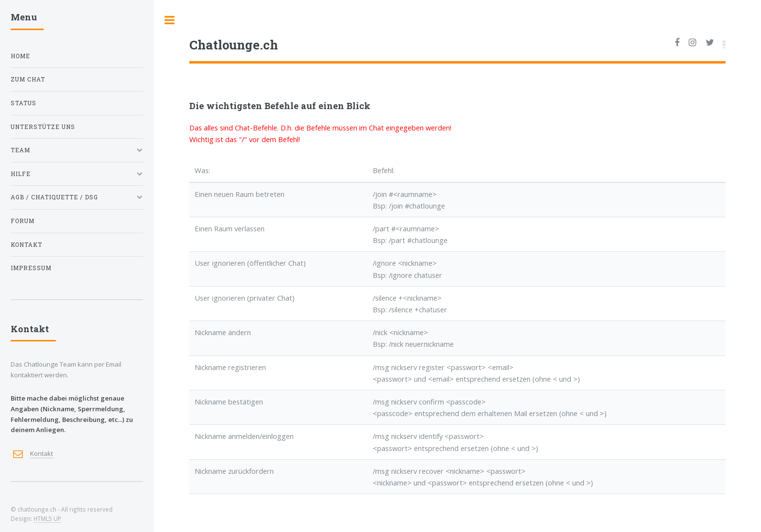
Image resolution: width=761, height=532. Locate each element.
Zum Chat (28, 79)
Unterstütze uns (43, 127)
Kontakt (26, 245)
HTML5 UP (47, 518)
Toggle (170, 20)
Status (24, 103)
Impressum (31, 268)
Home (20, 56)
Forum (23, 221)
